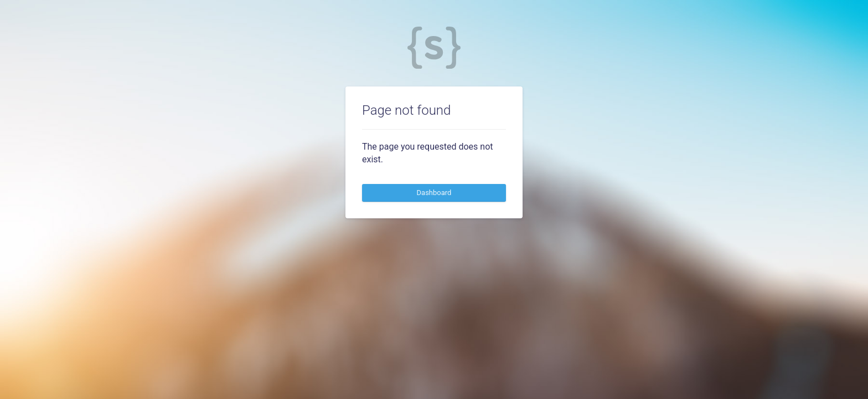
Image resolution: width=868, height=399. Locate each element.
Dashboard (434, 193)
